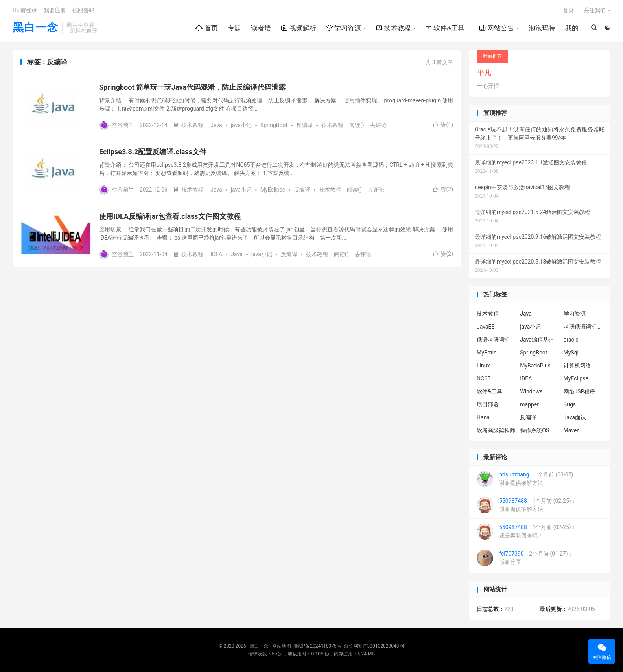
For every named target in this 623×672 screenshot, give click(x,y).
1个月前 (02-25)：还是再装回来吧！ (527, 532)
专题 (234, 28)
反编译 (304, 125)
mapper (529, 404)
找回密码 (83, 10)
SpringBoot (274, 125)
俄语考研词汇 (493, 340)
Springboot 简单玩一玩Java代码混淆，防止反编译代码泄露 (192, 87)
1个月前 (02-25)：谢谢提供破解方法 (527, 505)
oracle (571, 340)
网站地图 (282, 646)
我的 (572, 28)
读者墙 (261, 28)
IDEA (216, 254)
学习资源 (344, 28)
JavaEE (486, 327)
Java (216, 125)
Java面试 (575, 417)
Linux (483, 366)
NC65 (484, 378)
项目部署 (488, 404)
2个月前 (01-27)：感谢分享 (525, 558)
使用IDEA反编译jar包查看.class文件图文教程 (170, 216)
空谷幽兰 (123, 125)
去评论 (378, 125)
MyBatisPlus (535, 366)
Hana (483, 417)
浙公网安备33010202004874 (374, 646)
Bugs (570, 404)
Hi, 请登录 (25, 10)
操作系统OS (535, 430)
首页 (206, 28)
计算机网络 (577, 366)
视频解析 (298, 28)
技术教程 (393, 28)
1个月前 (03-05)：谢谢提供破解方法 (528, 479)
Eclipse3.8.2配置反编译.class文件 (153, 152)
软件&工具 (445, 28)
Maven (572, 430)
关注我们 (595, 10)
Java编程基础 (537, 340)
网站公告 (497, 28)
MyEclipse (273, 190)
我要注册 (55, 10)
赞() (443, 125)
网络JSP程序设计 (583, 391)
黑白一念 (35, 28)
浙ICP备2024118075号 (317, 646)
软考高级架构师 (496, 430)
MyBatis (487, 353)
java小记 (241, 125)
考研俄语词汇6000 (583, 327)
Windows (531, 391)
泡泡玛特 (542, 28)
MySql (571, 353)
